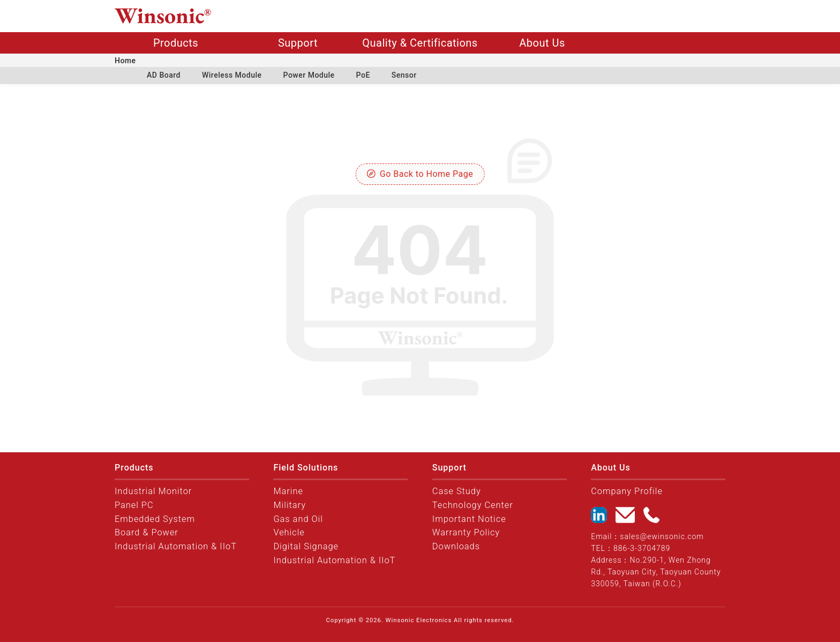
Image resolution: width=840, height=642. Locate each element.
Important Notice (469, 519)
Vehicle (289, 532)
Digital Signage (306, 546)
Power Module (309, 75)
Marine (288, 491)
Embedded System (155, 519)
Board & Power (147, 532)
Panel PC (134, 505)
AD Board (164, 75)
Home (125, 61)
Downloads (456, 546)
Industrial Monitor (153, 491)
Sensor (404, 75)
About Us (542, 43)
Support (298, 43)
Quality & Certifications (420, 43)
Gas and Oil (298, 519)
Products (176, 43)
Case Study (457, 491)
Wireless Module (232, 75)
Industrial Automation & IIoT (176, 546)
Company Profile (627, 491)
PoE (363, 75)
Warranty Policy (466, 532)
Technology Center (473, 505)
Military (290, 505)
